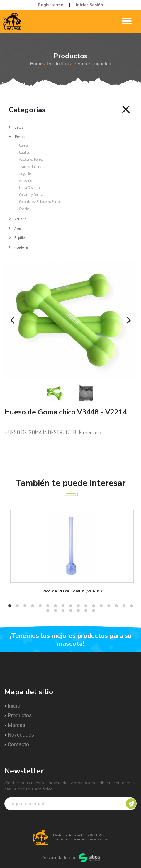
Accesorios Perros (31, 159)
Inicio (14, 706)
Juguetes (101, 64)
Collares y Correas (32, 194)
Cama (23, 145)
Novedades (21, 735)
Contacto (18, 744)
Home (36, 64)
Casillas (24, 152)
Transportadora (30, 166)
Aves (18, 228)
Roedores (21, 247)
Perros (80, 64)
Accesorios (26, 180)
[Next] (128, 320)
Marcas (16, 725)
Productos (58, 64)
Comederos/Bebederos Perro (39, 201)
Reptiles (20, 237)
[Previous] (13, 320)
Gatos (19, 127)
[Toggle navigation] (127, 22)
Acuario (20, 219)
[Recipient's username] (70, 804)
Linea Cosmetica (31, 187)
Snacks (24, 209)
